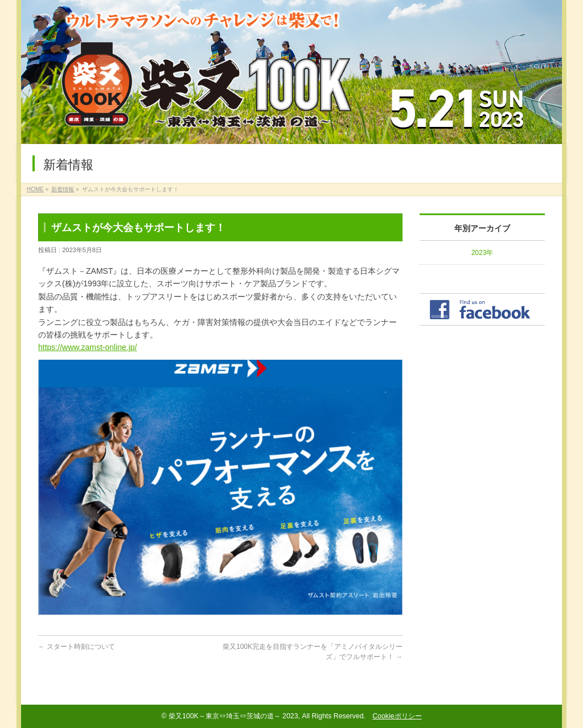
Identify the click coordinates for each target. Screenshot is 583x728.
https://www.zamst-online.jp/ (88, 347)
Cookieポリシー (397, 716)
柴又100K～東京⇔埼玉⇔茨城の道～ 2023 (233, 716)
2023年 (483, 253)
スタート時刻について (77, 647)
